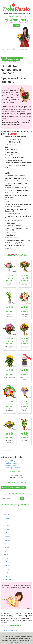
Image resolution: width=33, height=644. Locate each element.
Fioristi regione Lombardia (15, 58)
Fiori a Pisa (6, 558)
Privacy (21, 642)
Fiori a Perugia (7, 544)
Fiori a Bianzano (9, 460)
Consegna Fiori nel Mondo (10, 631)
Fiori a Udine (6, 555)
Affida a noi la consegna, (17, 21)
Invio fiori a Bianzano (10, 469)
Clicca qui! (16, 26)
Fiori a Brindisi (6, 529)
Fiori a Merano (7, 522)
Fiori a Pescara (7, 562)
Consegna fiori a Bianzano (12, 462)
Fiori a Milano (6, 518)
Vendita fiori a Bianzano (11, 464)
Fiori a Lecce (6, 511)
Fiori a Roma (6, 515)
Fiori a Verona (6, 540)
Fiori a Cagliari (6, 526)
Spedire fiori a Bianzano (11, 465)
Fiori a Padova (6, 537)
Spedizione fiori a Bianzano (12, 467)
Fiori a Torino (6, 566)
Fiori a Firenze (6, 551)
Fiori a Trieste (6, 577)
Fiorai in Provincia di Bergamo (11, 60)
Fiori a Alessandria (8, 533)
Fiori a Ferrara (6, 547)
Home (4, 58)
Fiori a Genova (6, 569)
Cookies (17, 642)
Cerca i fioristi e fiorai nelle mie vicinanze (13, 488)
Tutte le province (6, 579)
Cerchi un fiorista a (16, 16)
